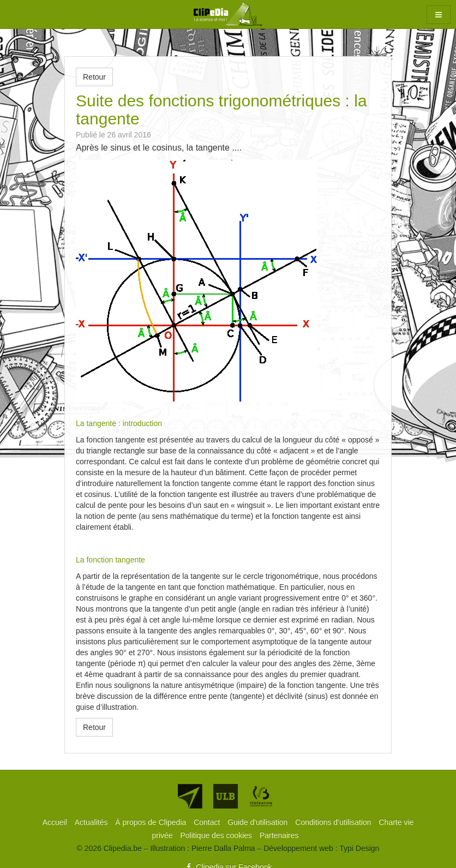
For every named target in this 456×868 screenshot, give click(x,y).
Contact (208, 822)
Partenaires (279, 835)
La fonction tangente (110, 560)
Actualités (92, 822)
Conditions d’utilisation (334, 822)
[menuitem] (56, 822)
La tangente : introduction (119, 423)
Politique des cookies (217, 835)
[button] (439, 15)
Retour (94, 77)
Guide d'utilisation (259, 822)
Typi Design (359, 848)
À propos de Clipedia (152, 822)
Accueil (56, 822)
